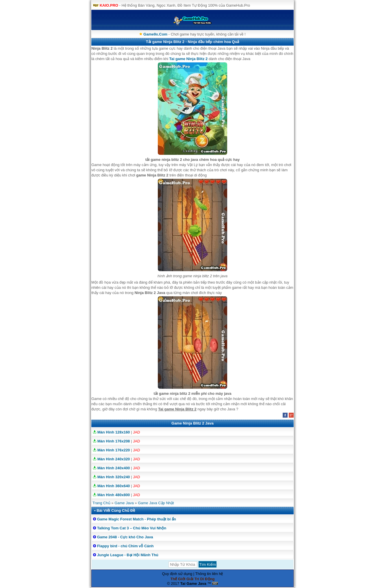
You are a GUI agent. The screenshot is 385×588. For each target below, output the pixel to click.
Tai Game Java (193, 584)
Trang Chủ (101, 503)
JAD (137, 432)
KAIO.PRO (109, 5)
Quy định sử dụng (177, 574)
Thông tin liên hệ (209, 574)
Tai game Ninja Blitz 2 (189, 59)
